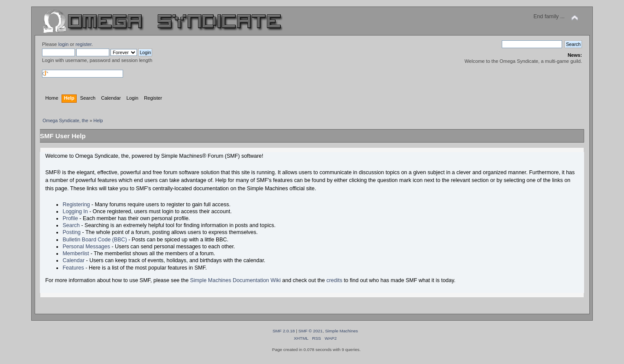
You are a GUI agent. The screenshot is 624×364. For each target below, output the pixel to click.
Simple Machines (341, 331)
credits (334, 280)
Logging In (75, 211)
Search (71, 225)
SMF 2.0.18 (284, 331)
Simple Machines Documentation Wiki (236, 280)
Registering (76, 205)
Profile (70, 218)
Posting (71, 232)
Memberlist (76, 253)
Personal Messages (86, 247)
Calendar (73, 260)
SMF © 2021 (311, 331)
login (63, 44)
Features (73, 268)
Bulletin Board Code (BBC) (94, 240)
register (83, 44)
